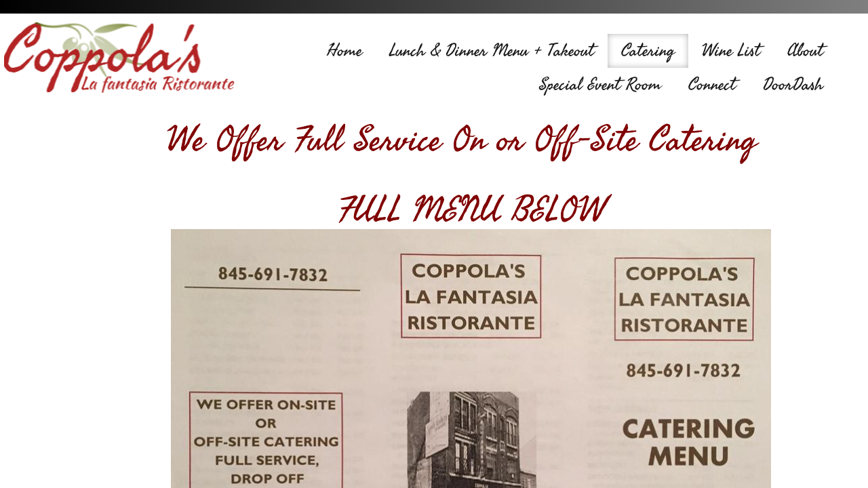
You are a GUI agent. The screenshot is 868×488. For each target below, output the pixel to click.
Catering (648, 51)
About (805, 51)
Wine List (731, 51)
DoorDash (793, 85)
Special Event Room (600, 85)
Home (344, 51)
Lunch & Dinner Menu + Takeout (492, 51)
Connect (712, 85)
